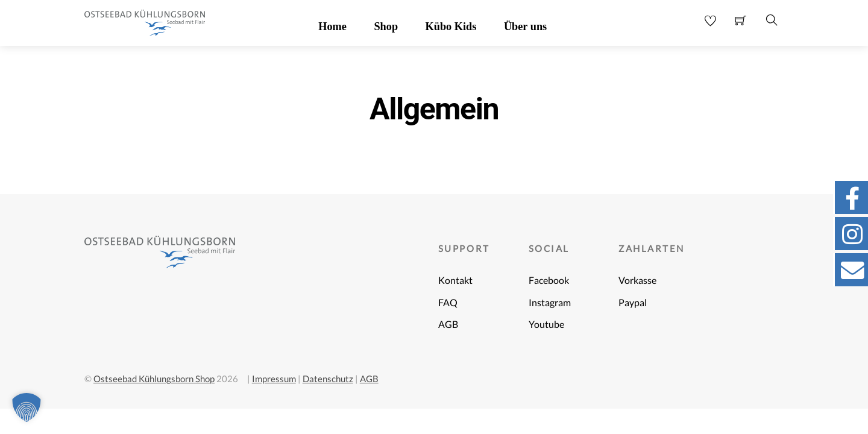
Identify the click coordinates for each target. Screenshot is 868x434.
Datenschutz (328, 379)
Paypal (633, 303)
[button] (27, 407)
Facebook (549, 280)
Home (332, 27)
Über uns (525, 27)
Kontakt (455, 280)
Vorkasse (637, 280)
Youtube (546, 324)
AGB (448, 324)
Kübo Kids (451, 27)
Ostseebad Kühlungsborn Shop (154, 379)
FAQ (448, 303)
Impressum (274, 379)
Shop (386, 27)
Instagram (550, 303)
